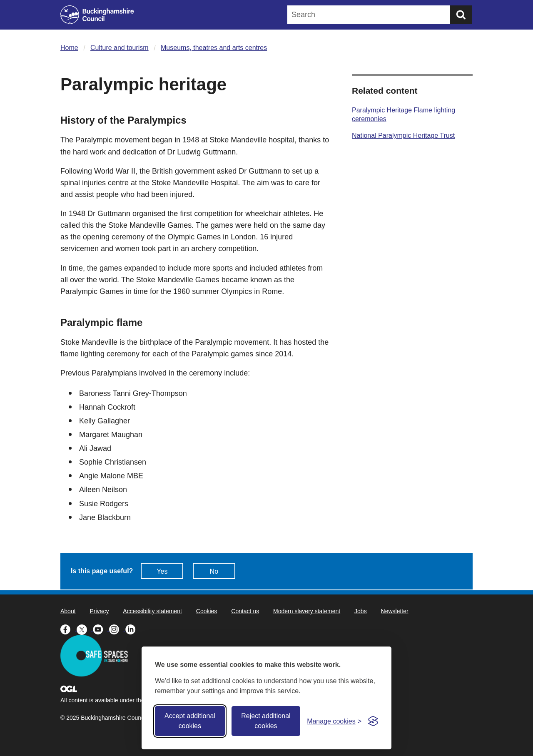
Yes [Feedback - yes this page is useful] (162, 571)
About (68, 611)
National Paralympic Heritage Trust (403, 136)
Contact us (245, 611)
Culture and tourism (120, 48)
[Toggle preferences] (334, 721)
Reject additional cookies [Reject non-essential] (266, 721)
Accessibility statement (152, 611)
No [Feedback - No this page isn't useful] (214, 571)
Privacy (99, 611)
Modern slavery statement (307, 611)
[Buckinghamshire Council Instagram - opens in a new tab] (117, 629)
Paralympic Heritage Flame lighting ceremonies (403, 114)
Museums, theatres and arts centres (214, 48)
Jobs (361, 611)
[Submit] (461, 15)
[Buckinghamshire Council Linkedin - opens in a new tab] (133, 629)
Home (69, 48)
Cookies (207, 611)
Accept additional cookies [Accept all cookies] (190, 721)
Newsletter (395, 611)
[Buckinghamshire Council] (97, 15)
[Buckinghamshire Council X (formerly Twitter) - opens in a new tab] (85, 629)
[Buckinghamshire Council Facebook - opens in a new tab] (68, 629)
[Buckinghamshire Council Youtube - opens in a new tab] (101, 629)
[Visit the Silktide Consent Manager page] (373, 721)
